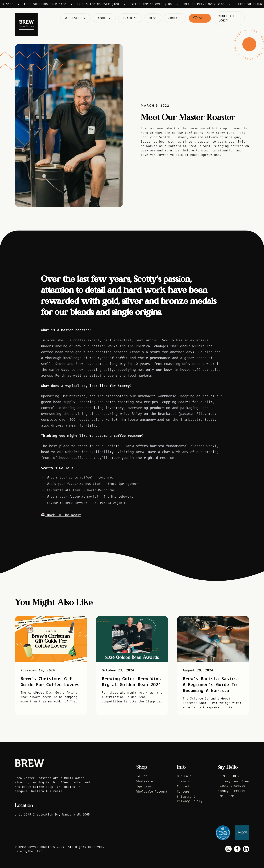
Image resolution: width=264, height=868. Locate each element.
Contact (175, 18)
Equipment (145, 786)
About (104, 18)
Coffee (142, 776)
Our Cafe (184, 776)
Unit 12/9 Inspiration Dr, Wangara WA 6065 (52, 814)
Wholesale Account (152, 791)
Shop (200, 18)
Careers (183, 791)
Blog (153, 18)
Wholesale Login (227, 18)
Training (130, 18)
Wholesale (75, 18)
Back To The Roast (61, 515)
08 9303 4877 (229, 776)
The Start (36, 851)
